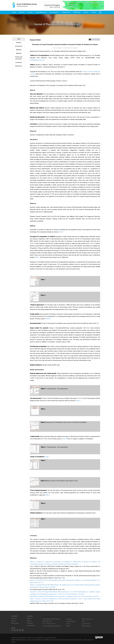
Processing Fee (54, 12)
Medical (29, 618)
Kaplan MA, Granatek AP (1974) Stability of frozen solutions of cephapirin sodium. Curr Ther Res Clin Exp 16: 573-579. (64, 596)
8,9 (42, 267)
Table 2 (48, 319)
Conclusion (19, 62)
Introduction (19, 46)
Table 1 (61, 232)
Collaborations (66, 12)
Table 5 (47, 457)
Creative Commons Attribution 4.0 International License (42, 638)
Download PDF (96, 39)
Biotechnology (31, 625)
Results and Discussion (19, 58)
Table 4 (65, 439)
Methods (19, 53)
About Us (22, 12)
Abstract (19, 43)
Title (19, 39)
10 (36, 269)
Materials (19, 50)
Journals (30, 12)
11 (55, 353)
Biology (29, 621)
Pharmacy (30, 623)
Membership (77, 12)
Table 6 (48, 495)
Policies (86, 12)
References (19, 66)
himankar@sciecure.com (37, 60)
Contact (93, 12)
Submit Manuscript (41, 12)
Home (14, 12)
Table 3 (78, 401)
